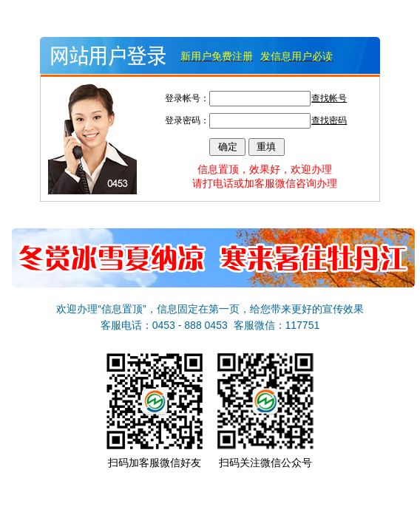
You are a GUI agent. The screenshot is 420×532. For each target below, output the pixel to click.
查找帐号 (329, 98)
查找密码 (329, 120)
